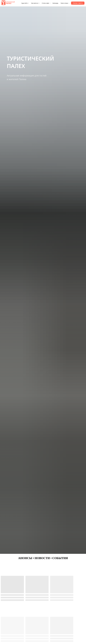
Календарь (55, 3)
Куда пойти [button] (25, 3)
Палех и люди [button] (64, 3)
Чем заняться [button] (35, 3)
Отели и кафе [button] (46, 3)
